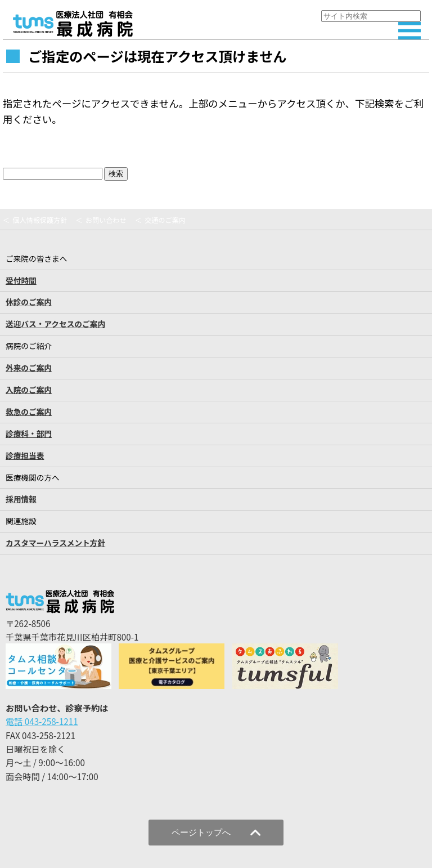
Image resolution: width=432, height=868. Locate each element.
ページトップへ (216, 832)
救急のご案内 (29, 411)
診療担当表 (25, 455)
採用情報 (21, 499)
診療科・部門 (29, 433)
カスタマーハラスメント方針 (55, 543)
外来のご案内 (29, 368)
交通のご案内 (165, 220)
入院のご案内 (29, 390)
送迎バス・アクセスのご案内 (55, 324)
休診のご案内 (29, 302)
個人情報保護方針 (40, 220)
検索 (116, 174)
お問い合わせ (106, 220)
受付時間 (21, 280)
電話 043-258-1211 (42, 721)
